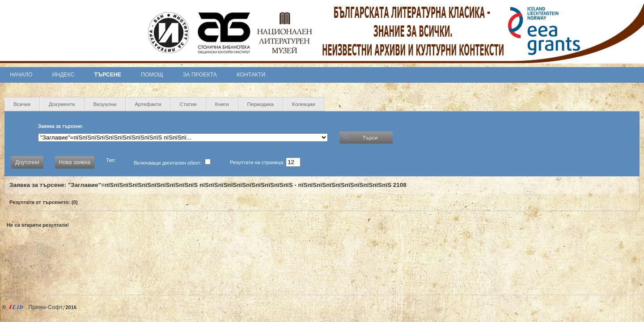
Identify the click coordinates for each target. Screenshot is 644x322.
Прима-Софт (45, 307)
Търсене (108, 75)
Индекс (64, 75)
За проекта (200, 75)
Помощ (152, 75)
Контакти (251, 75)
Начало (21, 75)
